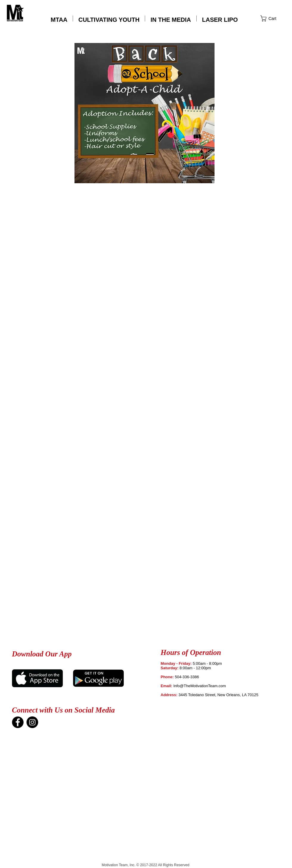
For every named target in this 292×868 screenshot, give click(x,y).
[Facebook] (18, 722)
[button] (220, 18)
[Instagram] (32, 722)
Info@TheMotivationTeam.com (200, 686)
